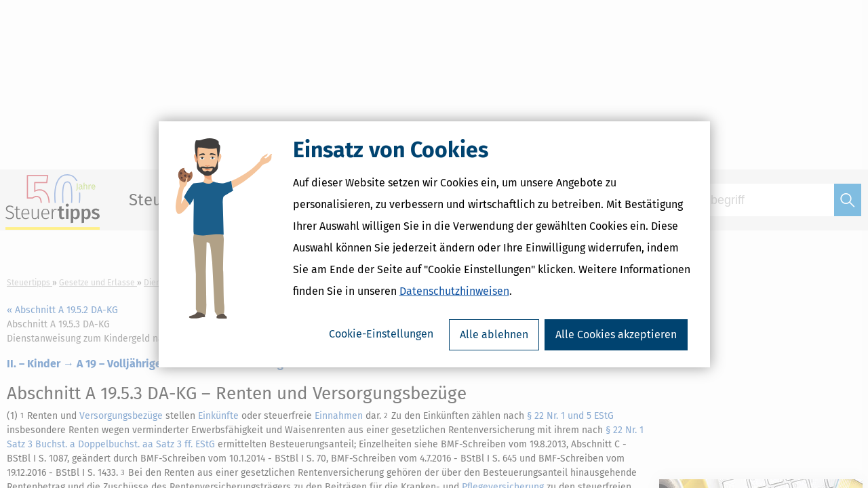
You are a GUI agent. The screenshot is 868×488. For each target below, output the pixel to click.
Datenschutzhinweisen (454, 291)
